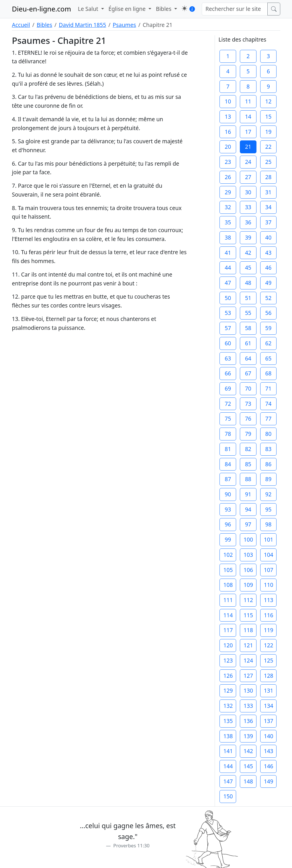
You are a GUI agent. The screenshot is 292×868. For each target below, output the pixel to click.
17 (248, 132)
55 (248, 313)
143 (269, 751)
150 (228, 796)
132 (228, 706)
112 (248, 600)
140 (269, 736)
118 (248, 630)
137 (269, 721)
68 (268, 373)
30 (248, 192)
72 (228, 404)
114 (228, 615)
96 (228, 524)
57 (228, 328)
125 (269, 660)
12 (268, 101)
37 (268, 222)
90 (228, 494)
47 (228, 283)
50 (228, 298)
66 (228, 373)
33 (248, 207)
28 (268, 177)
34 (268, 207)
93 (228, 509)
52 (268, 298)
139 (248, 736)
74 (268, 404)
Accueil (21, 25)
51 (248, 298)
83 (268, 449)
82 (248, 449)
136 (248, 721)
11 (248, 101)
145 (248, 766)
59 (268, 328)
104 (269, 555)
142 (248, 751)
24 (248, 162)
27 (248, 177)
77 (268, 419)
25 (268, 162)
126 (228, 676)
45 (248, 268)
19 (268, 132)
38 (228, 237)
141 (228, 751)
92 (268, 494)
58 (248, 328)
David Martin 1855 (82, 25)
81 (228, 449)
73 (248, 404)
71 (268, 388)
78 (228, 434)
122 (269, 645)
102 (228, 555)
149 (269, 781)
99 (228, 539)
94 (248, 509)
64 (248, 358)
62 (268, 343)
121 (248, 645)
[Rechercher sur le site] (235, 9)
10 (228, 101)
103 (248, 555)
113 (269, 600)
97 (248, 524)
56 (268, 313)
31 (268, 192)
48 (248, 283)
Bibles (44, 25)
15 (268, 116)
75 (228, 419)
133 (248, 706)
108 (228, 585)
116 (269, 615)
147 (228, 781)
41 (228, 253)
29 (228, 192)
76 (248, 419)
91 (248, 494)
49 (268, 283)
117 (228, 630)
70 (248, 388)
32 (228, 207)
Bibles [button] (164, 9)
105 (228, 570)
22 (268, 147)
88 (248, 479)
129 (228, 690)
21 (248, 147)
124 (248, 660)
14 (248, 116)
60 (228, 343)
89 (268, 479)
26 (228, 177)
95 (268, 509)
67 (248, 373)
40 (268, 237)
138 (228, 736)
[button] (184, 8)
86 (268, 464)
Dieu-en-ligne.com (42, 9)
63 (228, 358)
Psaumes (124, 25)
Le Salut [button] (89, 9)
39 (248, 237)
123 (228, 660)
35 (228, 222)
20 (228, 147)
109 (248, 585)
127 (248, 676)
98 (268, 524)
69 (228, 388)
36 (248, 222)
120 (228, 645)
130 (248, 690)
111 (228, 600)
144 (228, 766)
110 (269, 585)
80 (268, 434)
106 (248, 570)
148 (248, 781)
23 (228, 162)
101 (269, 539)
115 (248, 615)
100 (248, 539)
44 (228, 268)
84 (228, 464)
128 (269, 676)
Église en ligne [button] (128, 9)
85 (248, 464)
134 (269, 706)
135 (228, 721)
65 (268, 358)
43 (268, 253)
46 (268, 268)
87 (228, 479)
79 (248, 434)
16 (228, 132)
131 (269, 690)
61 (248, 343)
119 (269, 630)
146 (269, 766)
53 (228, 313)
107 (269, 570)
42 (248, 253)
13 (228, 116)
